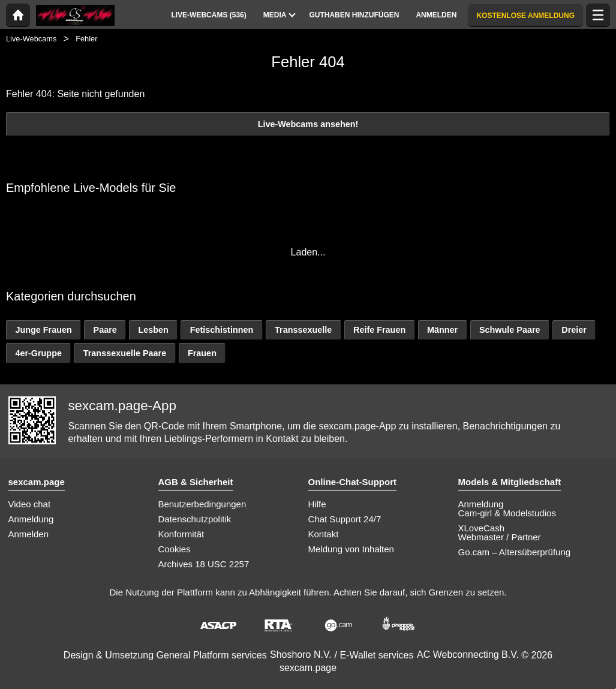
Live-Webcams (31, 39)
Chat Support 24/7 (345, 519)
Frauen (202, 353)
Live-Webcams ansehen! (308, 124)
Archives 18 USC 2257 (204, 564)
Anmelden (29, 534)
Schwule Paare (510, 330)
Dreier (574, 330)
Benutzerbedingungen (202, 504)
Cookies (175, 549)
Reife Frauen (379, 330)
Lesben (154, 330)
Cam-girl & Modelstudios (507, 513)
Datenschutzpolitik (195, 519)
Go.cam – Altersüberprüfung (515, 552)
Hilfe (317, 504)
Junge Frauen (43, 330)
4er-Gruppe (38, 353)
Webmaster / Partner (500, 537)
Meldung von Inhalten (351, 549)
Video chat (30, 504)
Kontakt (324, 534)
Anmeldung (31, 519)
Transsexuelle (303, 330)
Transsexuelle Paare (125, 353)
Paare (105, 330)
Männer (442, 330)
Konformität (181, 534)
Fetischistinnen (222, 330)
